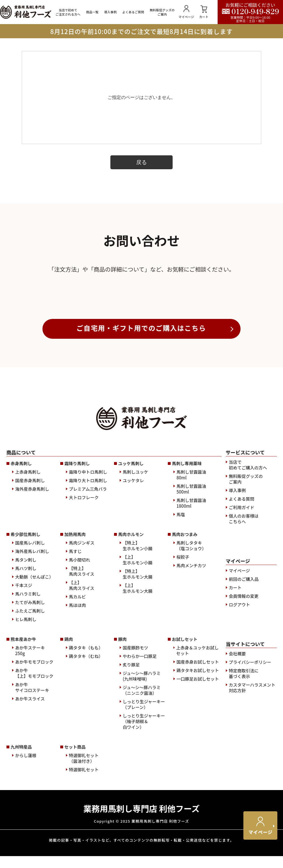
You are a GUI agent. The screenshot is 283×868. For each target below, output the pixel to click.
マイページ (186, 12)
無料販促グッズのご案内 (162, 12)
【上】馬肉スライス (82, 693)
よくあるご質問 (133, 12)
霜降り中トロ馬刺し (88, 579)
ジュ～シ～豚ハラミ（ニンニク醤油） (142, 797)
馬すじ (75, 659)
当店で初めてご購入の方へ (248, 572)
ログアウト (240, 712)
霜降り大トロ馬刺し (88, 588)
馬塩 (181, 622)
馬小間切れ (80, 667)
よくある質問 (242, 606)
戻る (141, 162)
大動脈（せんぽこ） (34, 684)
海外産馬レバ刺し (32, 659)
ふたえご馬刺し (30, 718)
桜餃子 (183, 664)
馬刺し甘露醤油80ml (191, 582)
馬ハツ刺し (26, 676)
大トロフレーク (84, 605)
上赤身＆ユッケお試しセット (197, 758)
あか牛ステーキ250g (30, 758)
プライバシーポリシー (250, 769)
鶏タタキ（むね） (86, 763)
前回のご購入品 (244, 686)
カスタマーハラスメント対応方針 (252, 795)
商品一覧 (92, 12)
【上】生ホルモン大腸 (138, 695)
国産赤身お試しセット (198, 769)
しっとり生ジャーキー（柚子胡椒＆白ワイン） (144, 829)
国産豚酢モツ (136, 755)
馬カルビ (78, 704)
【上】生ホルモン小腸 (138, 667)
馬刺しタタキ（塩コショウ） (191, 653)
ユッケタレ (133, 588)
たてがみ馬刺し (30, 710)
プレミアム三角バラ (88, 596)
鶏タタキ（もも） (86, 755)
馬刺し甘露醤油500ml (191, 596)
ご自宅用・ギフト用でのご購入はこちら (141, 435)
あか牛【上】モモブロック (34, 780)
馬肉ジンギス (82, 650)
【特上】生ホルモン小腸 (138, 653)
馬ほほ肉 (78, 712)
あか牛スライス (30, 806)
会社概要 (237, 761)
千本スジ (24, 693)
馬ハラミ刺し (28, 701)
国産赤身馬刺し (30, 588)
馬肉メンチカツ (191, 673)
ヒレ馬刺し (26, 727)
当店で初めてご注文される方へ (68, 12)
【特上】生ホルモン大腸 (138, 681)
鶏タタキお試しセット (198, 778)
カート (204, 12)
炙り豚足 (131, 772)
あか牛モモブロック (34, 769)
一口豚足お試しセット (198, 786)
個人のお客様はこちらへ (244, 626)
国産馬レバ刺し (30, 650)
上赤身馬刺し (28, 579)
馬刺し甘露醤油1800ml (191, 610)
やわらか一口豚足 (140, 763)
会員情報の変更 (244, 703)
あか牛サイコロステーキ (32, 795)
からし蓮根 (26, 863)
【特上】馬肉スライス (82, 678)
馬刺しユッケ (136, 579)
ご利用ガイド (242, 615)
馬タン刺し (26, 667)
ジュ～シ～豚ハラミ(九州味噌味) (142, 783)
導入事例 (110, 12)
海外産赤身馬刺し (32, 596)
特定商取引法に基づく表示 (244, 781)
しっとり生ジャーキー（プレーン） (144, 812)
